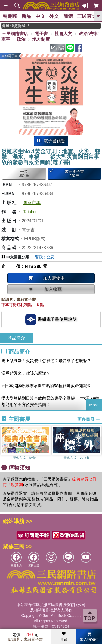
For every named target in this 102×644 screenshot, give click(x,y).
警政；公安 (45, 257)
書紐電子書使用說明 (51, 320)
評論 (58, 48)
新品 (26, 16)
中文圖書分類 (18, 257)
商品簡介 (16, 338)
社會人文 (63, 34)
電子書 (41, 34)
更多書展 (89, 419)
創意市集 (32, 203)
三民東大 (87, 16)
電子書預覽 (51, 141)
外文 (54, 16)
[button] (98, 443)
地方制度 (41, 39)
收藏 (64, 637)
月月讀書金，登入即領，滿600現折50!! (24, 26)
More (94, 405)
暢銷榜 (10, 16)
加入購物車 (89, 637)
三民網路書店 (15, 34)
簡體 (68, 16)
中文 (40, 16)
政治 (21, 39)
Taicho (29, 212)
